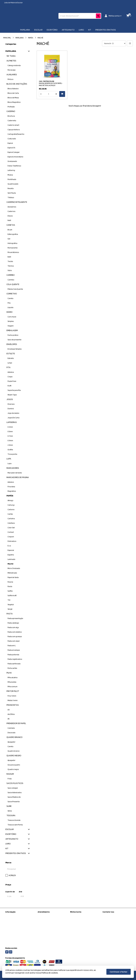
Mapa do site (43, 919)
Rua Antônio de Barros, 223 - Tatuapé (117, 929)
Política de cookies (12, 937)
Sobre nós (9, 921)
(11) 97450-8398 (112, 916)
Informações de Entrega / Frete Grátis (17, 926)
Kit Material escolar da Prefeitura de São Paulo (19, 917)
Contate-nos (43, 915)
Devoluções (42, 922)
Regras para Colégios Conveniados (19, 941)
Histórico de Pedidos (78, 919)
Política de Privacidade (14, 930)
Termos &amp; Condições (15, 934)
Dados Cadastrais (77, 915)
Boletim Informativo (78, 922)
